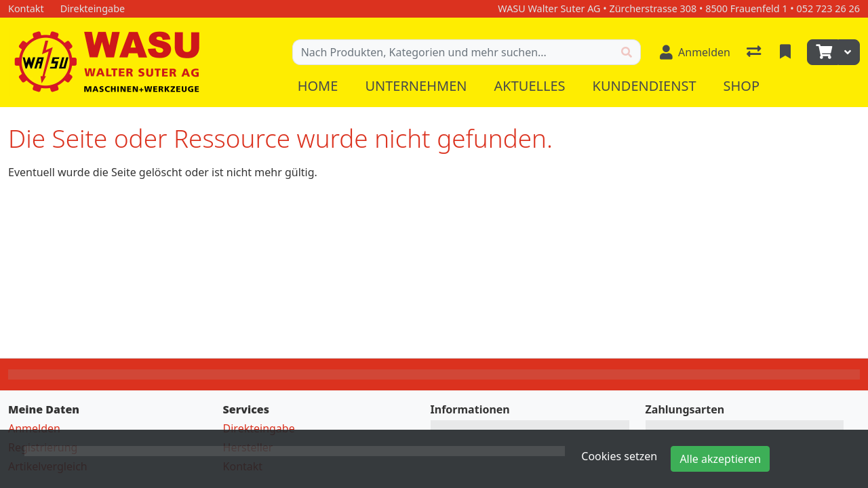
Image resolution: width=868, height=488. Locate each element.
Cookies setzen (619, 456)
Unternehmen (416, 86)
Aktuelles (529, 86)
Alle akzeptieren (720, 459)
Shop (742, 86)
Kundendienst (645, 86)
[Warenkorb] (823, 52)
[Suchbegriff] (453, 52)
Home (318, 86)
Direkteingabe (259, 428)
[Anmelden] (695, 52)
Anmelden (34, 428)
